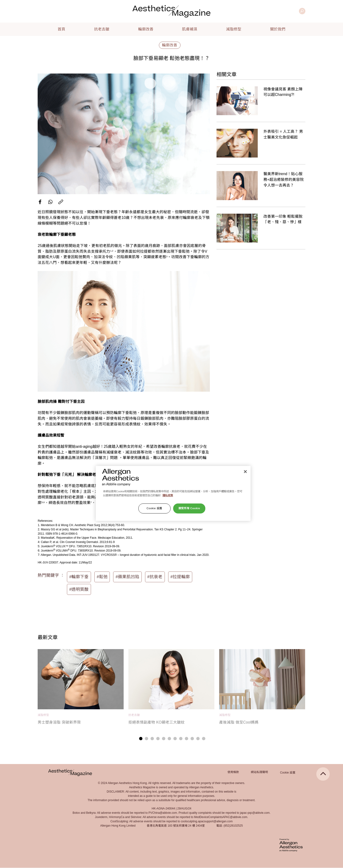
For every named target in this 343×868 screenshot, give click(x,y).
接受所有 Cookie (189, 508)
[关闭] (245, 472)
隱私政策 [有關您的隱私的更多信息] (168, 495)
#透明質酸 (79, 589)
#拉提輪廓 (180, 577)
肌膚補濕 (190, 29)
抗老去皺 (102, 29)
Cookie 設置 (288, 773)
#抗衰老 (155, 577)
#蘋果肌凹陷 (127, 577)
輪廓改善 (146, 29)
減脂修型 (234, 29)
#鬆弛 (102, 577)
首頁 (61, 29)
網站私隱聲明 (259, 772)
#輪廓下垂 (79, 577)
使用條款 (233, 772)
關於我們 (278, 29)
